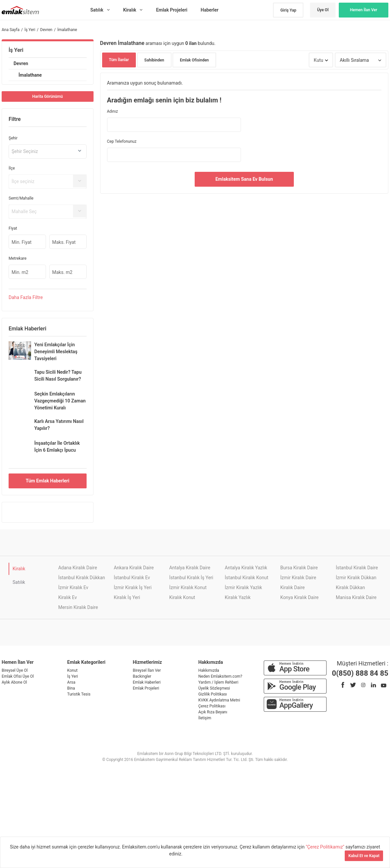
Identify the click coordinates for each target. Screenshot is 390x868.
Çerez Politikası (212, 706)
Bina (71, 688)
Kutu (318, 60)
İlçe (12, 168)
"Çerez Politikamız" (326, 847)
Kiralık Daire (292, 587)
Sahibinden (154, 60)
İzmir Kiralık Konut (188, 587)
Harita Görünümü (48, 96)
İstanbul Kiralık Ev (132, 578)
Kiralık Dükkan (350, 587)
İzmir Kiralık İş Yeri (133, 587)
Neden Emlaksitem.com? (220, 676)
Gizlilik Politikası (213, 694)
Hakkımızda (209, 670)
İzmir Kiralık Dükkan (356, 578)
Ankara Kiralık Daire (134, 568)
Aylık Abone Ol (14, 682)
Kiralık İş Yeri (127, 597)
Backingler (142, 676)
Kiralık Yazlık (238, 597)
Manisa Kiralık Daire (356, 597)
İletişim (205, 718)
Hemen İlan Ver (364, 10)
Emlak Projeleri (146, 688)
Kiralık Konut (182, 597)
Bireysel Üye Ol (15, 670)
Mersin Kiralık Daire (78, 607)
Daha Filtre (26, 297)
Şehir (13, 138)
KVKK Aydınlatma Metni (219, 700)
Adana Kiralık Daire (78, 568)
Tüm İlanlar (119, 60)
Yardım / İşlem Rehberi (218, 682)
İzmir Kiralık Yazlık (243, 587)
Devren (21, 63)
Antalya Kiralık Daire (190, 568)
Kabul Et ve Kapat (364, 856)
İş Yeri (16, 50)
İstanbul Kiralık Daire (357, 568)
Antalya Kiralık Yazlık (246, 568)
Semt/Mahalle (21, 198)
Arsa (71, 682)
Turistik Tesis (79, 694)
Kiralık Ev (67, 597)
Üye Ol (323, 10)
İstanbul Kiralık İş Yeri (191, 578)
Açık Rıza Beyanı (213, 712)
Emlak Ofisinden (194, 60)
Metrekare (18, 258)
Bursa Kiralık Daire (299, 568)
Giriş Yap (288, 10)
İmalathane (30, 75)
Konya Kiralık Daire (299, 597)
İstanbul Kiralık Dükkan (82, 578)
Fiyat (13, 228)
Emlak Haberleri (147, 682)
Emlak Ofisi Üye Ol (18, 676)
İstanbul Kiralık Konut (247, 578)
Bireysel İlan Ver (147, 670)
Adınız (113, 111)
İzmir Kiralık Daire (298, 578)
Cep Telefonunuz (122, 141)
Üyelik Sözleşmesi (214, 688)
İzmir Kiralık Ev (73, 587)
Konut (72, 670)
